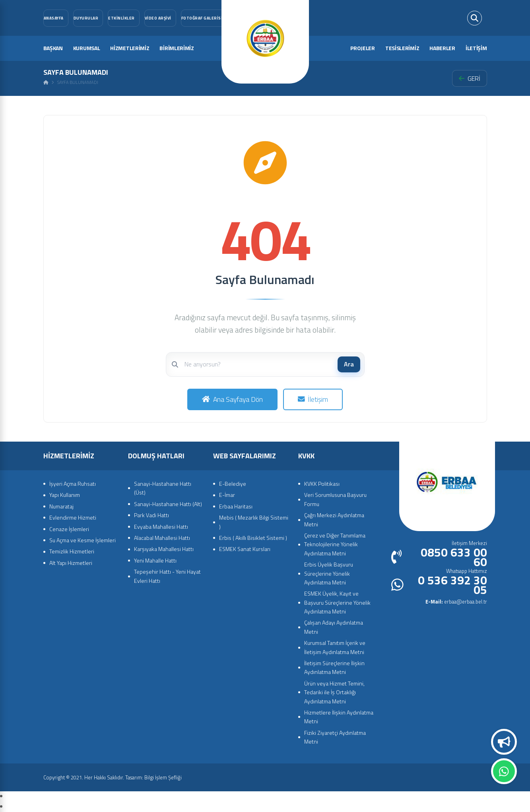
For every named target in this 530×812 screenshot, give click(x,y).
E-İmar (227, 495)
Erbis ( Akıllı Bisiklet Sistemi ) (253, 538)
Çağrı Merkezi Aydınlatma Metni (334, 519)
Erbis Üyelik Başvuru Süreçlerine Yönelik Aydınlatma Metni (329, 573)
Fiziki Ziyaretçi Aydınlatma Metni (335, 737)
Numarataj (61, 506)
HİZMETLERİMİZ (130, 48)
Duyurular (504, 742)
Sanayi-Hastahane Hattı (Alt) (168, 504)
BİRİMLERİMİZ (177, 48)
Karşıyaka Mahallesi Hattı (164, 549)
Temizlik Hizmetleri (72, 551)
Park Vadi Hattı (151, 515)
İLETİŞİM (476, 48)
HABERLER (442, 48)
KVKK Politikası (322, 484)
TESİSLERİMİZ (402, 48)
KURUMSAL (87, 48)
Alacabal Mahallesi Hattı (162, 538)
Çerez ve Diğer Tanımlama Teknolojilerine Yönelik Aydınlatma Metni (335, 544)
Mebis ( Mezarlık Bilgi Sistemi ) (254, 522)
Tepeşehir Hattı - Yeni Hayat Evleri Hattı (167, 576)
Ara (349, 364)
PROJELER (363, 48)
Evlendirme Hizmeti (73, 517)
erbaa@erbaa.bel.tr (456, 602)
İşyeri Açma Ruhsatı (73, 484)
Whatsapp (504, 771)
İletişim (313, 399)
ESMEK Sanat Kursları (245, 549)
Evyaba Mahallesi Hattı (161, 527)
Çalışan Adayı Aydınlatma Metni (334, 627)
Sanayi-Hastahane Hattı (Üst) (163, 488)
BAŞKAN (53, 48)
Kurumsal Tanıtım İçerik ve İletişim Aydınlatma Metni (335, 647)
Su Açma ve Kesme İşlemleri (83, 540)
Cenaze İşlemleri (69, 529)
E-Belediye (233, 484)
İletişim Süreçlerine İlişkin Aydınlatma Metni (334, 667)
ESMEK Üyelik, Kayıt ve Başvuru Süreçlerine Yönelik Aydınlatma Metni (337, 602)
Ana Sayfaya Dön (232, 399)
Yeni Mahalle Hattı (155, 560)
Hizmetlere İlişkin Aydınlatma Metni (339, 717)
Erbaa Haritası (236, 506)
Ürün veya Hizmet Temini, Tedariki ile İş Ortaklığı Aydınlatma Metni (334, 692)
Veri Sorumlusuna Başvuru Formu (335, 499)
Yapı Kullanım (65, 495)
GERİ (470, 78)
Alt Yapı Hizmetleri (71, 563)
